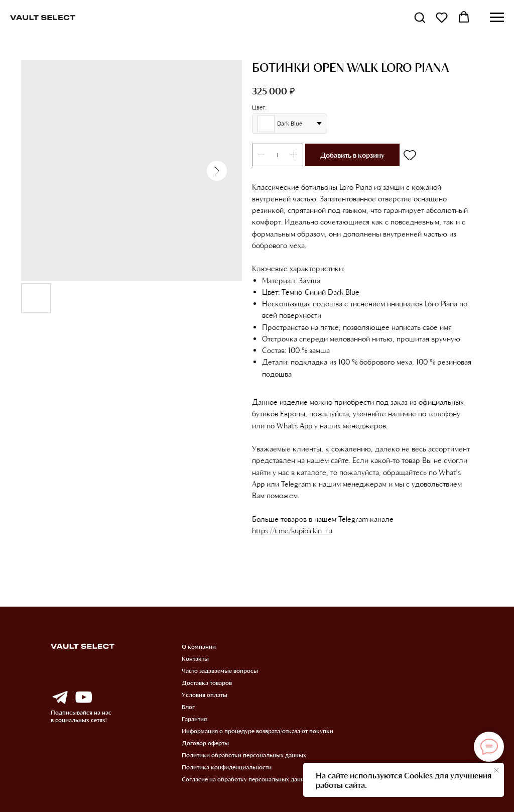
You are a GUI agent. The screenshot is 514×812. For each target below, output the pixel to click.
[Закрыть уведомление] (496, 770)
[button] (420, 17)
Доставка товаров (207, 682)
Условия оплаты (205, 694)
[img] (60, 698)
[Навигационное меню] (497, 18)
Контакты (195, 658)
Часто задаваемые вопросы (220, 670)
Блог (188, 707)
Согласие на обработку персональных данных (247, 779)
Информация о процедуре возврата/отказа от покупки (258, 731)
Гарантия (194, 719)
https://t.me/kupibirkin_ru (292, 530)
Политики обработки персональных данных (244, 755)
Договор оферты (205, 743)
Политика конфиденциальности (227, 767)
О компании (199, 646)
